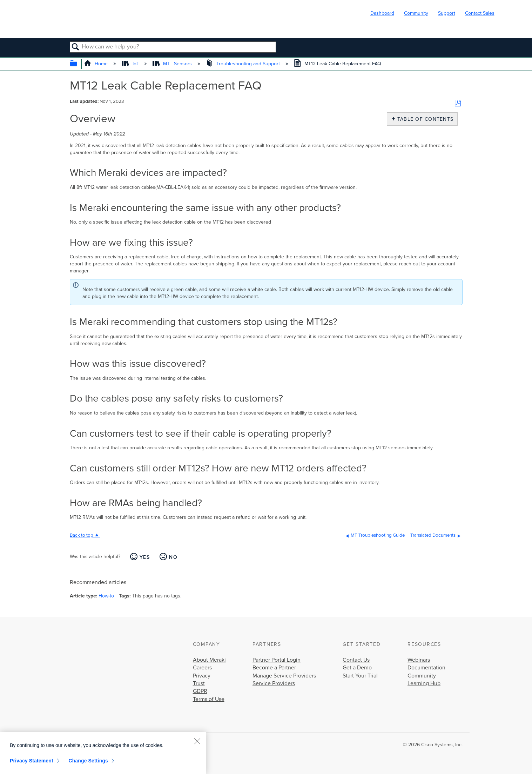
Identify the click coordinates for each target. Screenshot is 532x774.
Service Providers (274, 683)
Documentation (426, 668)
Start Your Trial (360, 676)
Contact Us (356, 660)
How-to (106, 596)
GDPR (200, 691)
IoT (131, 64)
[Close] (197, 741)
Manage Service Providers (284, 676)
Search (76, 47)
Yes (145, 557)
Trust (199, 683)
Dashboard (382, 13)
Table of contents (424, 119)
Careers (202, 668)
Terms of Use (209, 699)
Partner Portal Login (277, 660)
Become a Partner (274, 668)
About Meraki (209, 660)
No (173, 557)
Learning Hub (424, 683)
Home (97, 64)
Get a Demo (357, 668)
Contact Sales (480, 13)
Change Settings (88, 761)
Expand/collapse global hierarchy (78, 64)
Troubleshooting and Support (244, 64)
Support (447, 13)
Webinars (419, 660)
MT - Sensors (173, 64)
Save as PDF (458, 103)
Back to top (82, 535)
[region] (103, 753)
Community (416, 13)
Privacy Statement (32, 761)
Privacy (202, 676)
